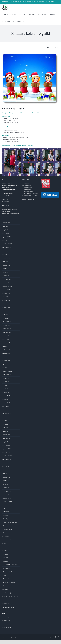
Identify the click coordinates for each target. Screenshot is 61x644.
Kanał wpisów (7, 620)
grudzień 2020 (7, 449)
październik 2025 (7, 244)
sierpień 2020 (7, 463)
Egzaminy (6, 543)
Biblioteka (6, 526)
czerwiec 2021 (7, 428)
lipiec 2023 (6, 339)
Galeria (5, 551)
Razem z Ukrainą (7, 579)
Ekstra (5, 547)
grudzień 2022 (7, 364)
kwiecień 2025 (7, 265)
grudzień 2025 (7, 237)
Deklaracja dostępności (28, 199)
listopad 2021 (7, 410)
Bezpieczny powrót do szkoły (11, 522)
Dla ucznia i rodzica (8, 529)
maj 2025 (5, 262)
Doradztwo (6, 533)
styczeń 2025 (6, 276)
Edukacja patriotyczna (9, 540)
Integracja (6, 554)
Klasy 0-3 (5, 558)
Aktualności (6, 512)
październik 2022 (7, 371)
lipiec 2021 (6, 424)
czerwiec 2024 (7, 300)
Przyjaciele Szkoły (8, 572)
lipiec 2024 (6, 297)
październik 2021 (7, 414)
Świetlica (5, 589)
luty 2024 (5, 315)
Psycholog (6, 575)
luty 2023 (5, 357)
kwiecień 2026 (7, 223)
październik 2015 (7, 502)
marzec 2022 (6, 396)
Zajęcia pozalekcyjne (8, 607)
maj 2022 (5, 389)
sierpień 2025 (7, 251)
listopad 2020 (7, 452)
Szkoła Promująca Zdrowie (10, 593)
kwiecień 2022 (7, 392)
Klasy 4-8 (5, 561)
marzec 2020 (6, 481)
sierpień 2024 (7, 293)
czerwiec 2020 (7, 470)
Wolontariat (6, 604)
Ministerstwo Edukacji (28, 191)
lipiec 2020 (6, 466)
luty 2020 (5, 484)
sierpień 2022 (7, 378)
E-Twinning (6, 536)
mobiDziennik (25, 183)
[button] (24, 21)
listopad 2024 (7, 283)
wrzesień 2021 (7, 417)
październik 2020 (7, 456)
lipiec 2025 (6, 255)
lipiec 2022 (6, 382)
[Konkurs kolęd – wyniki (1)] (30, 79)
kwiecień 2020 (7, 477)
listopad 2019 (7, 495)
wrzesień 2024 (7, 290)
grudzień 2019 (7, 491)
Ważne (5, 600)
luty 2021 (5, 442)
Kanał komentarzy (8, 624)
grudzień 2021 (7, 406)
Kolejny (56, 48)
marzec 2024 (6, 311)
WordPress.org (7, 628)
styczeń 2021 (6, 445)
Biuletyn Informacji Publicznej (30, 195)
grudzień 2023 (7, 322)
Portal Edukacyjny (27, 189)
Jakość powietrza (26, 185)
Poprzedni (50, 48)
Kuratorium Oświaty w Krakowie (30, 193)
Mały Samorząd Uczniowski (10, 565)
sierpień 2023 (7, 336)
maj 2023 (5, 346)
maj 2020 (5, 474)
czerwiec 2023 (7, 343)
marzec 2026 (6, 226)
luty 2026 (5, 230)
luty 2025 (5, 272)
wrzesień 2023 (7, 332)
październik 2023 (7, 329)
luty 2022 (5, 399)
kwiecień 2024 (7, 308)
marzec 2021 (6, 438)
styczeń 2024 (6, 318)
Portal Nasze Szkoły (27, 187)
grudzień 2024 (7, 279)
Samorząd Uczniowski (9, 582)
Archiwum (6, 515)
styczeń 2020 (6, 488)
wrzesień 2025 (7, 247)
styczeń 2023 (6, 361)
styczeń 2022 (6, 403)
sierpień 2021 (7, 421)
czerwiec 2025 (7, 258)
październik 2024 (7, 286)
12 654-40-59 (5, 201)
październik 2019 (7, 498)
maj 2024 (5, 304)
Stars (4, 586)
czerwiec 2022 (7, 385)
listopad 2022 (7, 368)
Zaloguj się (6, 617)
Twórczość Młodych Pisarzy (10, 596)
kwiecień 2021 (7, 435)
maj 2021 (5, 431)
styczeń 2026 (6, 233)
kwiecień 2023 (7, 350)
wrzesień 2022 (7, 375)
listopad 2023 (7, 325)
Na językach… (7, 568)
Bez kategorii (6, 519)
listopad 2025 (7, 240)
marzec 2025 (6, 269)
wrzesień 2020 (7, 459)
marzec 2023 (6, 353)
